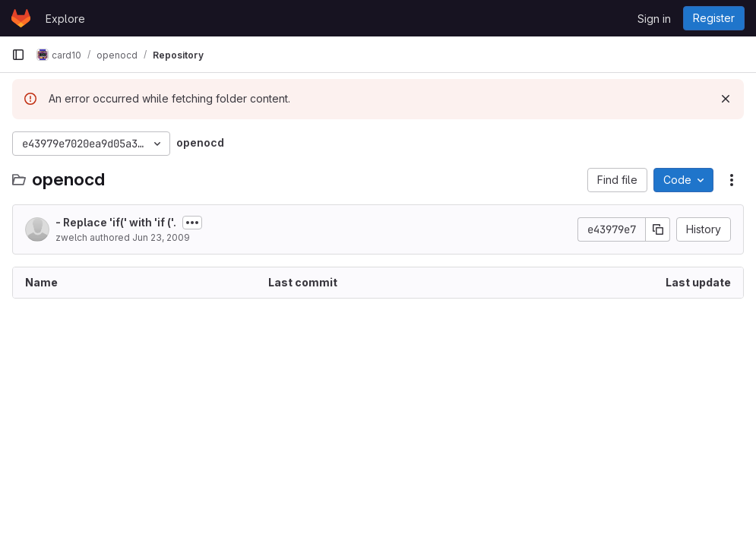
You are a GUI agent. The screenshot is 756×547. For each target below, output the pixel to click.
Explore (65, 19)
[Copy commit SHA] (658, 229)
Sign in (654, 19)
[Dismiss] (726, 99)
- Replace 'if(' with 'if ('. (116, 222)
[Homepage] (21, 18)
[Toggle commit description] (192, 223)
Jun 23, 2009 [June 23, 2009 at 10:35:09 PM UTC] (161, 237)
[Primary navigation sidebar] (18, 55)
